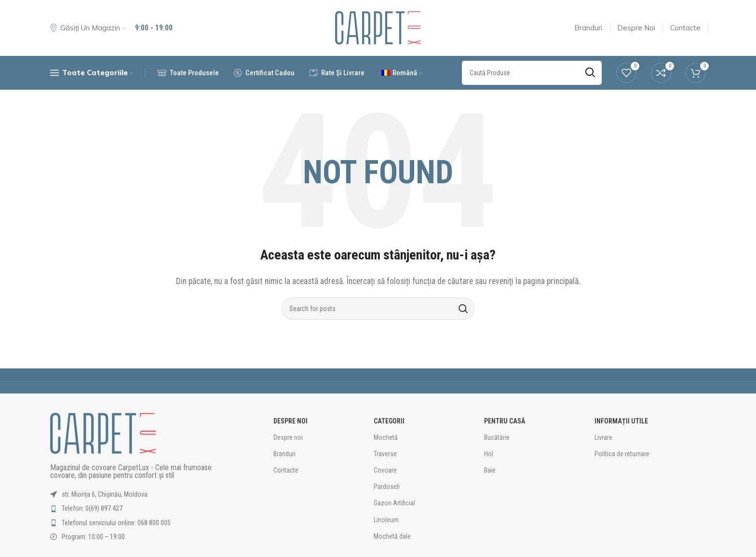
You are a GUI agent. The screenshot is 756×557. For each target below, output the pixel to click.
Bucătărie (497, 437)
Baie (490, 470)
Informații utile (621, 421)
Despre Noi (290, 421)
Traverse (385, 454)
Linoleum (386, 520)
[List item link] (140, 508)
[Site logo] (378, 28)
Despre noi (288, 437)
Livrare (603, 437)
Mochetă (386, 437)
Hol (489, 454)
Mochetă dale (392, 536)
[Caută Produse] (378, 309)
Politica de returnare (622, 454)
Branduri (284, 454)
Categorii (389, 421)
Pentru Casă (505, 421)
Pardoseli (387, 487)
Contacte (286, 470)
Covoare (385, 470)
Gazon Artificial (394, 503)
